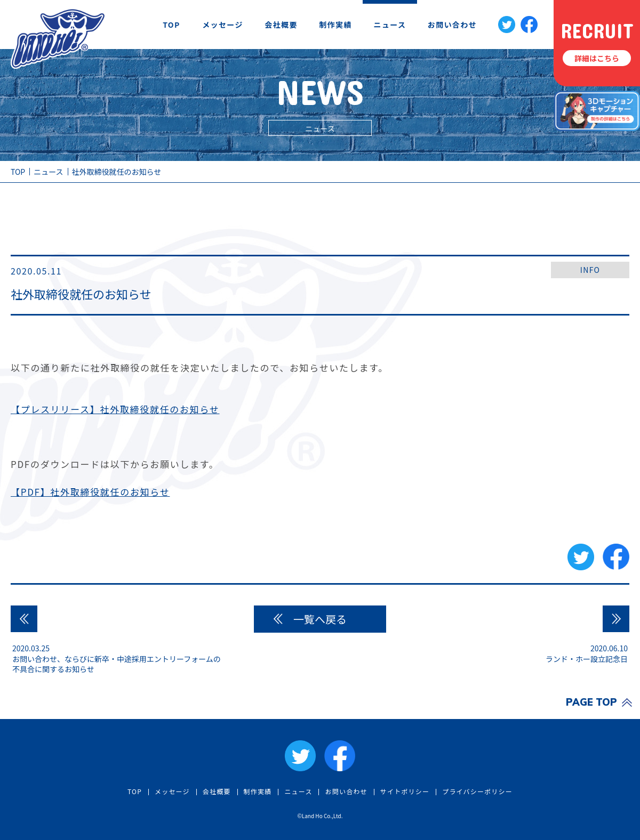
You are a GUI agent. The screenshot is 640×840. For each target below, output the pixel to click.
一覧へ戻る (320, 619)
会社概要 (281, 25)
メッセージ (223, 25)
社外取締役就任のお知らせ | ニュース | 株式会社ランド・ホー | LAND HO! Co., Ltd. (58, 38)
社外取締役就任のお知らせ (117, 172)
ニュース (390, 25)
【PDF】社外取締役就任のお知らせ (90, 492)
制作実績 (335, 25)
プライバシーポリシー (477, 791)
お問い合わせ (452, 25)
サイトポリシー (405, 791)
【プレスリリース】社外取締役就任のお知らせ (115, 409)
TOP (171, 25)
